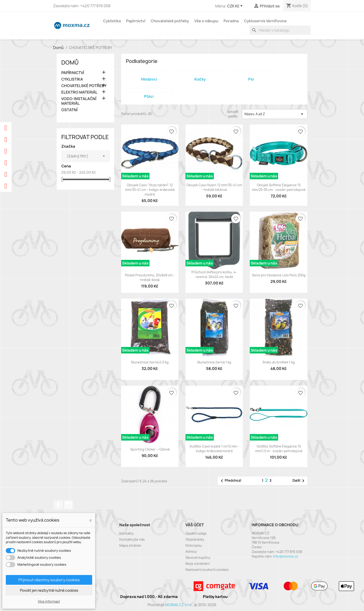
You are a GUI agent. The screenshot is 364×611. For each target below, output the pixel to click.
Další (299, 481)
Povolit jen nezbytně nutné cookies (49, 590)
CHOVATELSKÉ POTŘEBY (84, 86)
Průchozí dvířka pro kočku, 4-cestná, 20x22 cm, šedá (214, 274)
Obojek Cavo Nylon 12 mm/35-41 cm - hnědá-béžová (214, 187)
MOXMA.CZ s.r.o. (179, 605)
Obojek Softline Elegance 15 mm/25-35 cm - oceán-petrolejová (279, 187)
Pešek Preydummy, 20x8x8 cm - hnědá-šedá (150, 277)
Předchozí (230, 481)
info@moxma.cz (286, 556)
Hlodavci (149, 79)
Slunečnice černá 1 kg (214, 362)
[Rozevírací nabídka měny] (236, 6)
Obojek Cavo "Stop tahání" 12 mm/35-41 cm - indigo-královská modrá (150, 190)
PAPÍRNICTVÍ (73, 73)
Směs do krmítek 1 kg (279, 362)
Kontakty (127, 533)
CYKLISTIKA (72, 79)
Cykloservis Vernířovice (265, 21)
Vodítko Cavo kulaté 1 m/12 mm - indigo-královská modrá (214, 449)
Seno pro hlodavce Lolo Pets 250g (279, 275)
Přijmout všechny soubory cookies (49, 580)
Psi (251, 79)
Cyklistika (112, 21)
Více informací (49, 601)
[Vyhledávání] (280, 30)
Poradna (231, 21)
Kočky (200, 79)
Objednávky (195, 539)
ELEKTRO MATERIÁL (79, 92)
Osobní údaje (196, 533)
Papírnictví (136, 21)
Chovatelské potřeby (170, 21)
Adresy (191, 551)
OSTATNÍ (69, 110)
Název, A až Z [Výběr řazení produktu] (275, 114)
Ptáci (149, 96)
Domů (70, 62)
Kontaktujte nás (132, 539)
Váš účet (195, 525)
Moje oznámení (198, 564)
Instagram (68, 505)
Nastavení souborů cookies (207, 570)
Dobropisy (194, 545)
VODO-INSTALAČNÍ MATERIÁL (79, 101)
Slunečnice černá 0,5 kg (150, 362)
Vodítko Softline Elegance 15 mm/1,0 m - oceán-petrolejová (279, 449)
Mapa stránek (130, 545)
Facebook (58, 505)
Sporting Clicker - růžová (150, 449)
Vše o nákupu (206, 21)
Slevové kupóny (198, 557)
